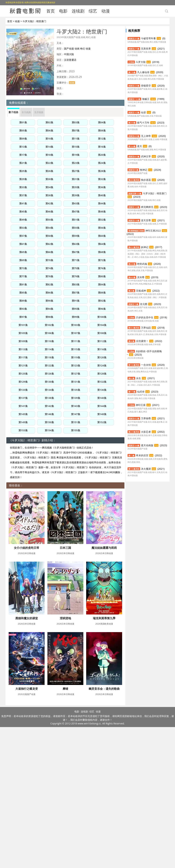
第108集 (102, 333)
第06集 (49, 130)
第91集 (76, 301)
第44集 (102, 203)
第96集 (102, 309)
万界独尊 (146, 418)
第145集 (23, 414)
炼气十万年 (143, 123)
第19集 (76, 155)
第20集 (102, 155)
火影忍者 (146, 432)
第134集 (49, 390)
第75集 (76, 268)
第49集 (23, 220)
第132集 (102, 382)
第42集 (49, 203)
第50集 (49, 220)
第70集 (49, 260)
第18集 (49, 155)
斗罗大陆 (141, 62)
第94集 (49, 309)
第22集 (49, 163)
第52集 (102, 220)
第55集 (76, 228)
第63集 (76, 244)
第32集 (102, 179)
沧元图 (144, 304)
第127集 (76, 374)
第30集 (49, 179)
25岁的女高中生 (145, 317)
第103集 (76, 325)
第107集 (76, 333)
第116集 (102, 349)
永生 (139, 378)
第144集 (102, 406)
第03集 (76, 122)
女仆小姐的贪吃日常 (26, 548)
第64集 (102, 244)
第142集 (49, 406)
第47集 (76, 211)
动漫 (106, 11)
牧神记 (144, 170)
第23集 (76, 163)
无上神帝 (146, 136)
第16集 (102, 147)
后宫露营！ (142, 341)
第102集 (49, 325)
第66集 (49, 252)
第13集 (23, 147)
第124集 (102, 365)
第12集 (102, 139)
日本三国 (65, 548)
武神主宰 (146, 156)
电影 (63, 11)
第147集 (76, 414)
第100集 (102, 317)
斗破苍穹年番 (148, 38)
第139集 (76, 398)
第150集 (49, 422)
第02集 (49, 122)
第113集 (23, 349)
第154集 (49, 430)
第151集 (76, 422)
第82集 (49, 284)
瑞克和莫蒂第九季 (65, 689)
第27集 (76, 171)
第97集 (23, 317)
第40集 (102, 195)
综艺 (93, 11)
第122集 (49, 365)
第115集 (76, 349)
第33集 (23, 187)
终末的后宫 (142, 455)
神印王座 (141, 405)
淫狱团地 (26, 689)
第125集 (23, 374)
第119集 (76, 357)
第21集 (23, 163)
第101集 (23, 325)
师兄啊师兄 (147, 207)
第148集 (102, 414)
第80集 (102, 276)
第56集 (102, 228)
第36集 (102, 187)
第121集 (23, 365)
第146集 (49, 414)
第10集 (49, 139)
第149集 (23, 422)
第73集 (23, 268)
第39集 (76, 195)
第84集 (102, 284)
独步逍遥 (146, 180)
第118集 (49, 357)
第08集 (102, 130)
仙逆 (143, 112)
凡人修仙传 (143, 72)
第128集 (102, 374)
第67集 (76, 252)
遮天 (140, 146)
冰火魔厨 (146, 469)
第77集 (23, 276)
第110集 (49, 341)
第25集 (23, 171)
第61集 (23, 244)
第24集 (102, 163)
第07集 (76, 130)
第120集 (102, 357)
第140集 (102, 398)
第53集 (23, 228)
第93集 (23, 309)
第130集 (49, 382)
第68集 (102, 252)
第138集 (49, 398)
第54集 (49, 228)
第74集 (49, 268)
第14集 (49, 147)
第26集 (49, 171)
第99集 (76, 317)
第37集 (23, 195)
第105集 (23, 333)
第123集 (76, 365)
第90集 (49, 301)
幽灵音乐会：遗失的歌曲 (26, 830)
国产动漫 (69, 49)
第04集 (102, 122)
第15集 (76, 147)
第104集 (102, 325)
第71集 (76, 260)
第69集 (23, 260)
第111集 (76, 341)
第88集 (102, 293)
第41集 (23, 203)
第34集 (49, 187)
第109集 (23, 341)
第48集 (102, 211)
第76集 (102, 268)
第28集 (102, 171)
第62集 (49, 244)
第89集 (23, 301)
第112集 (102, 341)
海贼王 (146, 99)
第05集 (23, 130)
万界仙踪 (146, 328)
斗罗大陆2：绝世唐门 (155, 193)
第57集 (23, 236)
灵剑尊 (141, 277)
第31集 (76, 179)
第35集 (76, 187)
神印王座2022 (153, 231)
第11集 (76, 139)
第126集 (49, 374)
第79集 (76, 276)
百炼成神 (141, 291)
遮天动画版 (147, 445)
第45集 (23, 211)
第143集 (76, 406)
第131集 (76, 382)
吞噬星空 (146, 86)
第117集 (23, 357)
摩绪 (65, 759)
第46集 (49, 211)
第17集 (23, 155)
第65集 (23, 252)
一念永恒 (146, 365)
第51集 (76, 220)
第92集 (102, 301)
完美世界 (146, 49)
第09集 (23, 139)
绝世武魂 (142, 264)
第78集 (49, 276)
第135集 (76, 390)
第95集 (76, 309)
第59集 (76, 236)
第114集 (49, 349)
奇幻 (82, 49)
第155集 (76, 430)
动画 (77, 49)
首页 (51, 11)
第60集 (102, 236)
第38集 (49, 195)
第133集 (23, 390)
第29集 (23, 179)
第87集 (76, 293)
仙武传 (141, 392)
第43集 (76, 203)
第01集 (23, 122)
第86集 (49, 293)
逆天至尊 (146, 220)
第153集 (23, 430)
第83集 (76, 284)
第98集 (49, 317)
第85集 (23, 293)
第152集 (102, 422)
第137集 (23, 398)
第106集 (49, 333)
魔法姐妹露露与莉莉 (26, 618)
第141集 (23, 406)
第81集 (23, 284)
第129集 (23, 382)
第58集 (49, 236)
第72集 (102, 260)
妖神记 (145, 247)
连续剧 (78, 11)
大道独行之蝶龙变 (26, 759)
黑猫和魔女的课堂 (65, 618)
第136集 (102, 390)
